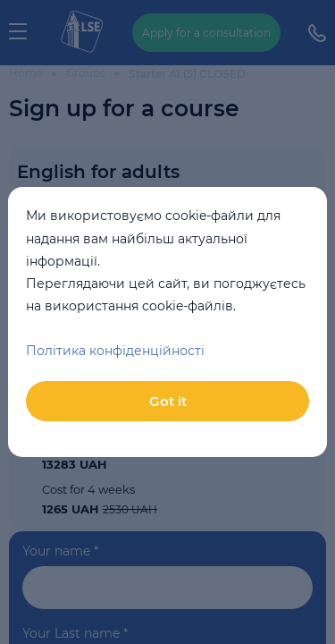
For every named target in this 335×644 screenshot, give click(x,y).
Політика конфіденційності (115, 351)
